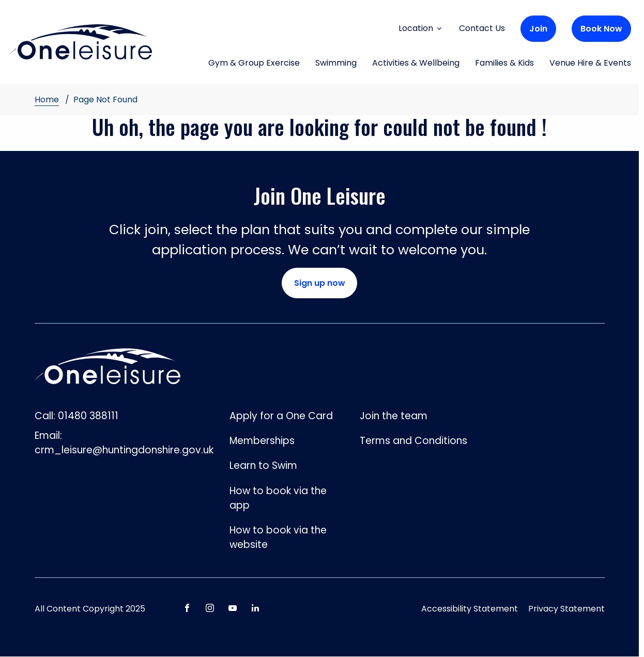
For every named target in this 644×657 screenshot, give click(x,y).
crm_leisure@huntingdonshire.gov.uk (124, 450)
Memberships (262, 441)
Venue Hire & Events (590, 64)
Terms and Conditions (413, 441)
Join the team (394, 416)
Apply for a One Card (281, 416)
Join (538, 29)
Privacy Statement (566, 609)
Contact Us (482, 28)
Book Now (601, 29)
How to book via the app (278, 498)
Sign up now (320, 283)
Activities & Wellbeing (416, 64)
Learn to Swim (263, 465)
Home (47, 100)
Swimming (336, 64)
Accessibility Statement (470, 609)
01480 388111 (88, 416)
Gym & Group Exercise (254, 64)
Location (421, 28)
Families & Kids (504, 64)
